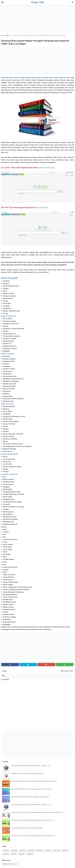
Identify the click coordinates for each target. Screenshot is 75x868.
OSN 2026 (6, 854)
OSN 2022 (40, 851)
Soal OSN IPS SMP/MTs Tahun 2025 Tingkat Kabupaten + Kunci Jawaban (31, 789)
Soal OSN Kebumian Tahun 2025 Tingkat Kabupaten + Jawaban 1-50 (30, 766)
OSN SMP (30, 854)
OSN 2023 (48, 851)
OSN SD (14, 854)
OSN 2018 (14, 851)
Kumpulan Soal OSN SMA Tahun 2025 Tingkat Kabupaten (27, 773)
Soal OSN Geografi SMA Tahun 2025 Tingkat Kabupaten (27, 828)
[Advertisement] (37, 19)
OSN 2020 (31, 851)
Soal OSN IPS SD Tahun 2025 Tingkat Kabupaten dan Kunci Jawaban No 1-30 (33, 820)
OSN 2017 (6, 851)
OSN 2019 (23, 851)
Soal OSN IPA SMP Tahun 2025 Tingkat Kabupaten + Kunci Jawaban (30, 797)
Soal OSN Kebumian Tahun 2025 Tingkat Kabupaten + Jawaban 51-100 (31, 805)
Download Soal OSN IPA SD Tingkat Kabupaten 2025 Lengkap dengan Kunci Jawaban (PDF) (37, 812)
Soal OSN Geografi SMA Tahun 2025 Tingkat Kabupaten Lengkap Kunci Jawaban (34, 781)
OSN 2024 (57, 851)
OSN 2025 (65, 851)
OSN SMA (22, 854)
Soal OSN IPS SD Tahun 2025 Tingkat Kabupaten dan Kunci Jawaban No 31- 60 (33, 836)
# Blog (4, 671)
